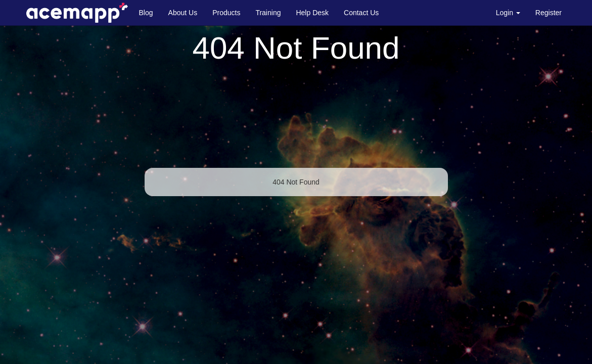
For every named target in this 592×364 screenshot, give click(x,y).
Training (268, 13)
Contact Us (361, 13)
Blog (146, 13)
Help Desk (312, 13)
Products (226, 13)
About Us (183, 13)
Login (508, 13)
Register (549, 13)
